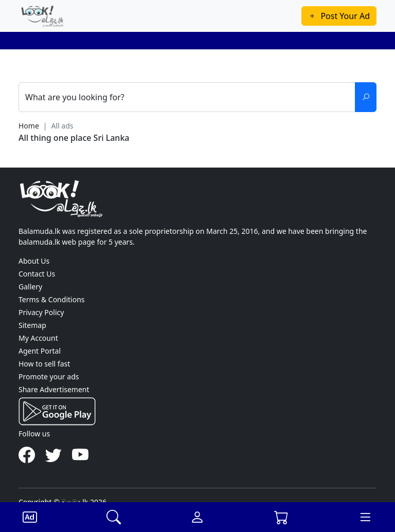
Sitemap (32, 325)
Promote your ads (49, 377)
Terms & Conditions (52, 299)
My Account (38, 338)
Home (29, 126)
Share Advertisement (54, 389)
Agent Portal (40, 351)
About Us (34, 261)
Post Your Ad (339, 16)
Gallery (30, 287)
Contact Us (37, 274)
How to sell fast (44, 364)
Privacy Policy (41, 312)
